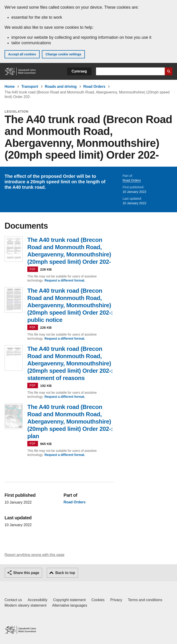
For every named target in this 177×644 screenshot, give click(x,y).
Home (10, 87)
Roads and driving (61, 87)
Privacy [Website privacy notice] (116, 600)
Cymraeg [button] (79, 71)
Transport (30, 87)
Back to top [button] (65, 573)
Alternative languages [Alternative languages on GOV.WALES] (70, 605)
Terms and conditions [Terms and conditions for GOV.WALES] (145, 600)
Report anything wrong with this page (34, 555)
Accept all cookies (22, 54)
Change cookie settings (63, 54)
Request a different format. (65, 280)
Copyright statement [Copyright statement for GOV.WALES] (70, 600)
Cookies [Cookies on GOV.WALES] (98, 600)
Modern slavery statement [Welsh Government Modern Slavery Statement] (25, 605)
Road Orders (94, 87)
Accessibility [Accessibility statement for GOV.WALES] (37, 600)
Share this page (26, 573)
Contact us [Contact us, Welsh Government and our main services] (13, 600)
